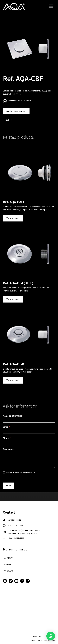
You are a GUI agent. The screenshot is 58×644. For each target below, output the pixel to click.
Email (6, 427)
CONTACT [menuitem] (8, 571)
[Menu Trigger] (51, 6)
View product (13, 218)
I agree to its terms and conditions (19, 472)
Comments (8, 449)
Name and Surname (13, 416)
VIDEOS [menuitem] (7, 565)
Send (8, 486)
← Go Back (8, 120)
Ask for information (16, 111)
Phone (7, 438)
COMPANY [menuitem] (8, 558)
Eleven (53, 640)
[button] (51, 636)
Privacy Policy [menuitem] (38, 636)
